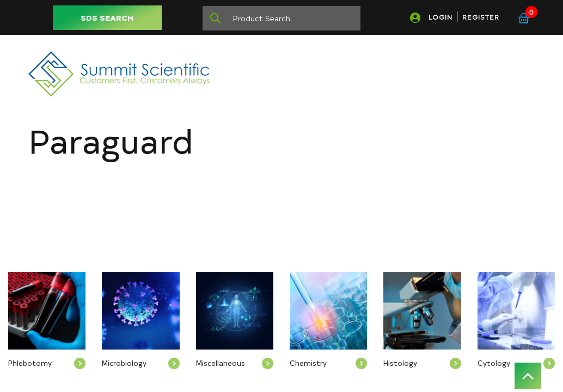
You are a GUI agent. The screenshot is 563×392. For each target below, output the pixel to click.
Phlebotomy (30, 363)
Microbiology (124, 363)
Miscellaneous (221, 363)
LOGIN (440, 17)
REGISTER (481, 17)
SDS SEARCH (107, 18)
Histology (400, 363)
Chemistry (308, 363)
